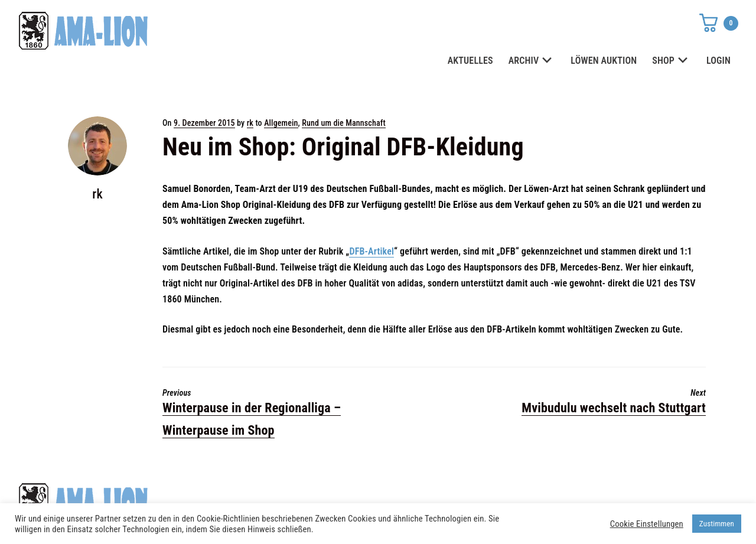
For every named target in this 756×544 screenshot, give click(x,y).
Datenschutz (538, 497)
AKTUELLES (470, 61)
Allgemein (281, 123)
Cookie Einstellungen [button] (647, 524)
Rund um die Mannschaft (344, 123)
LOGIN (718, 61)
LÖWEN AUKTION (604, 61)
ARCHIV (532, 61)
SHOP (672, 61)
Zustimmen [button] (717, 524)
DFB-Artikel (372, 251)
